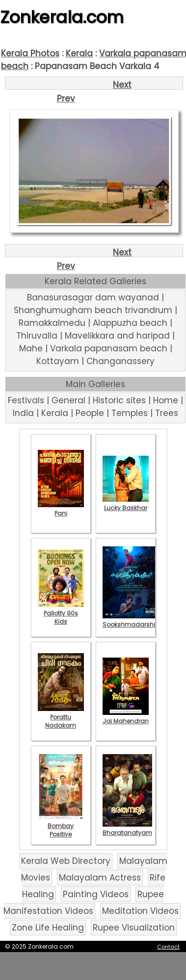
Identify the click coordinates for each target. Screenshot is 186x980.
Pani (61, 509)
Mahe (31, 348)
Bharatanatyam (127, 829)
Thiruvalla (37, 336)
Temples (130, 413)
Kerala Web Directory (66, 861)
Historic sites (119, 400)
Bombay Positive (61, 826)
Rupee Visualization (134, 928)
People (90, 413)
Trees (167, 413)
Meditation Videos (140, 911)
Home (166, 400)
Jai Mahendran (126, 717)
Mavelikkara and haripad (117, 336)
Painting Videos (96, 894)
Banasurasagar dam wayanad (93, 297)
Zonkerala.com (62, 17)
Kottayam (58, 361)
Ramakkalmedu (52, 323)
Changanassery (120, 361)
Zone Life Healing (48, 928)
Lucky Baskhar (126, 504)
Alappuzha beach (130, 323)
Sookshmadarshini (132, 620)
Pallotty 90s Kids (61, 613)
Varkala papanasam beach (109, 348)
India (23, 413)
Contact (168, 947)
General (68, 400)
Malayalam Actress (100, 878)
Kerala (79, 53)
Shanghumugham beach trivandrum (93, 310)
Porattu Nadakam (61, 717)
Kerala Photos (30, 53)
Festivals (26, 400)
